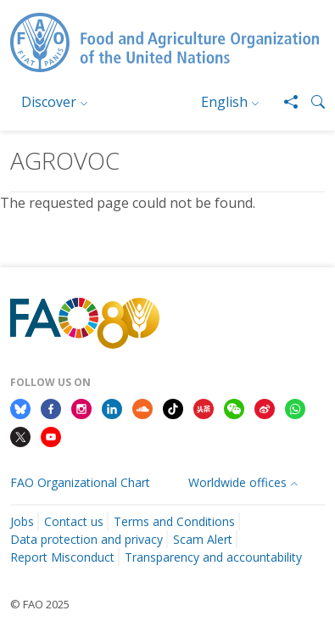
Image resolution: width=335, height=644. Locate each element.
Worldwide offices (237, 482)
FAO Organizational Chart (80, 482)
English (224, 102)
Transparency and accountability (213, 557)
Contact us (74, 521)
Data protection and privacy (87, 539)
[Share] (284, 102)
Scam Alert (203, 539)
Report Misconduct (62, 557)
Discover (49, 102)
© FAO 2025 (40, 604)
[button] (311, 102)
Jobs (22, 521)
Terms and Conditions (174, 521)
